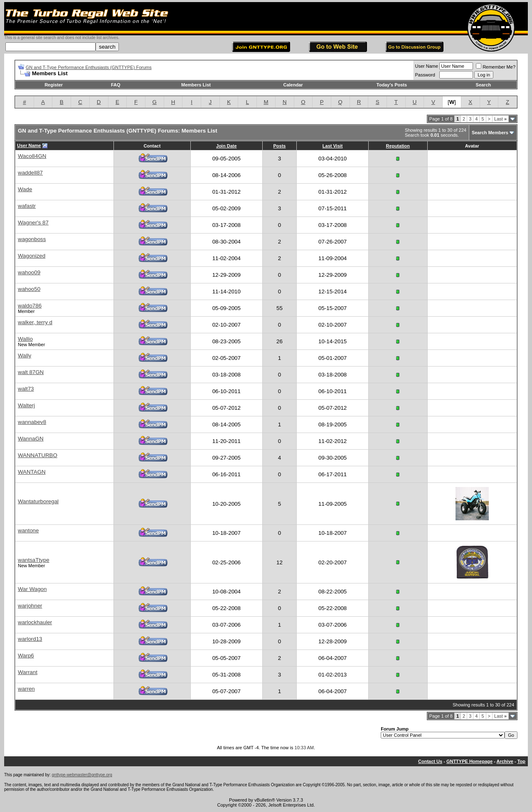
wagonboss (32, 239)
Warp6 (26, 656)
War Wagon (32, 589)
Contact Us (430, 761)
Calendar (293, 85)
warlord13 (30, 639)
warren (26, 689)
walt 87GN (31, 372)
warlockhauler (35, 622)
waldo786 (30, 306)
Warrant (28, 672)
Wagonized (32, 256)
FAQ (116, 85)
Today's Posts (392, 85)
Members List (196, 85)
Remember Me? (496, 67)
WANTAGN (32, 472)
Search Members (490, 133)
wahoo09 (29, 272)
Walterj (26, 405)
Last (500, 119)
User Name (427, 66)
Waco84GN (32, 156)
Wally (25, 356)
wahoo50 (29, 289)
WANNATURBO (38, 455)
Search (484, 85)
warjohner (30, 606)
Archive (505, 761)
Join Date (227, 146)
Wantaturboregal (38, 501)
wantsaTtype (34, 560)
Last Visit (333, 146)
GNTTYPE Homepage (469, 761)
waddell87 (30, 173)
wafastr (27, 206)
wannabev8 (32, 422)
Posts (279, 146)
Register (54, 85)
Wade (25, 189)
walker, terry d (35, 322)
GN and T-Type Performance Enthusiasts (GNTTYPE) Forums (89, 67)
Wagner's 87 (33, 223)
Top (521, 761)
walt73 (26, 389)
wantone (28, 530)
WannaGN (31, 439)
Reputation (398, 146)
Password (425, 75)
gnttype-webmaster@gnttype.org (82, 775)
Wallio (25, 339)
